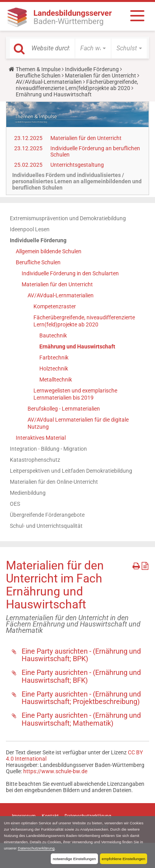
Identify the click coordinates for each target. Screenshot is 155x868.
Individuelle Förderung (92, 69)
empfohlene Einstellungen (124, 859)
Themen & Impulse (38, 69)
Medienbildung (28, 493)
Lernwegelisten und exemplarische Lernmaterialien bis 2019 (75, 394)
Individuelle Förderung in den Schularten (70, 273)
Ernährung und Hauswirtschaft (77, 346)
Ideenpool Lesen (30, 229)
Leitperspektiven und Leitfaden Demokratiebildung (71, 471)
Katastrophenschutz (35, 460)
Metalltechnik (56, 380)
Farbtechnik (54, 358)
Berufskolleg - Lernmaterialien (64, 409)
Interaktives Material (41, 438)
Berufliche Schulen (38, 76)
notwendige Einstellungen (74, 859)
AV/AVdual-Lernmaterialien (49, 82)
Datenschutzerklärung (36, 848)
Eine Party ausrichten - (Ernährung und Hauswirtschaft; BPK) (81, 655)
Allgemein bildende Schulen (49, 251)
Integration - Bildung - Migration (48, 449)
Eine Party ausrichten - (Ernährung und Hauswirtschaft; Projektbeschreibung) (81, 698)
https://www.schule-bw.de (55, 771)
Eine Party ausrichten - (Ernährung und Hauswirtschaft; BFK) (81, 676)
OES (15, 504)
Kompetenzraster (55, 306)
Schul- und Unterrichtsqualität (46, 526)
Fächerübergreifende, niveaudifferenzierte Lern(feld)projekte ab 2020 (77, 85)
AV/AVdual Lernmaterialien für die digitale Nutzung (78, 423)
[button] (93, 48)
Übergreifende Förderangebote (47, 515)
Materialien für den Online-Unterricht (54, 482)
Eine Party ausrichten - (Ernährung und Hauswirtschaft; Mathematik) (81, 719)
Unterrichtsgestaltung (77, 165)
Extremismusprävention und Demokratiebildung (68, 218)
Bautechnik (53, 335)
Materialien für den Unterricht (101, 76)
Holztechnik (54, 369)
